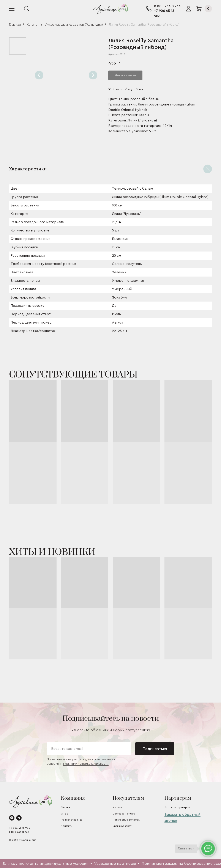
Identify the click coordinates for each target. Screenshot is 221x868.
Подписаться (155, 749)
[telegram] (19, 818)
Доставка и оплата (124, 814)
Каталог (33, 25)
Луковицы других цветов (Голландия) (74, 25)
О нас (64, 814)
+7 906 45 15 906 (20, 828)
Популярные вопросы (126, 820)
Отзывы (66, 807)
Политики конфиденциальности (86, 764)
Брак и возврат (122, 826)
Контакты (67, 826)
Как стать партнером (177, 807)
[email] (89, 749)
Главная (15, 25)
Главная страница (72, 820)
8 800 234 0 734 (167, 6)
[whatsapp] (12, 818)
